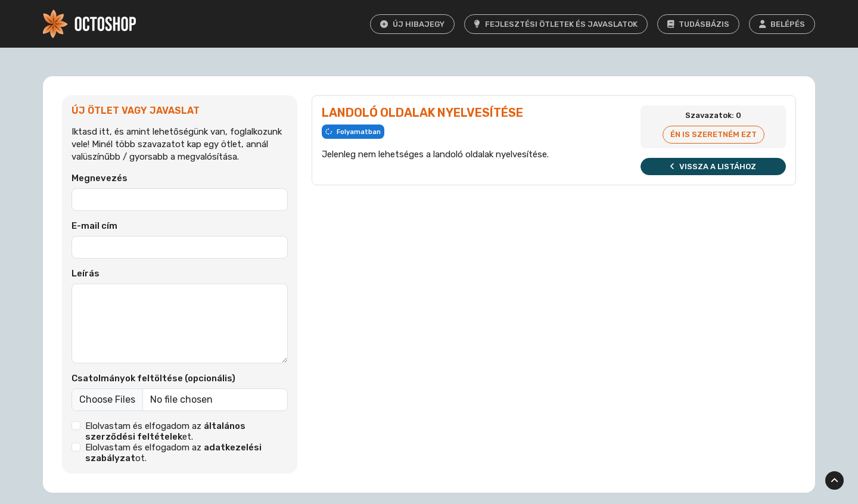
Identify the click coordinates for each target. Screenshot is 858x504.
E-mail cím (94, 226)
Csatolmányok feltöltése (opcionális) (153, 378)
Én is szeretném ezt (714, 134)
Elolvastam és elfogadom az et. (166, 431)
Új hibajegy (412, 24)
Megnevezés (100, 178)
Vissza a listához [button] (713, 167)
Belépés (782, 24)
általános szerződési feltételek (166, 431)
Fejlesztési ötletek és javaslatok (556, 24)
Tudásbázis (698, 24)
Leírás (86, 273)
